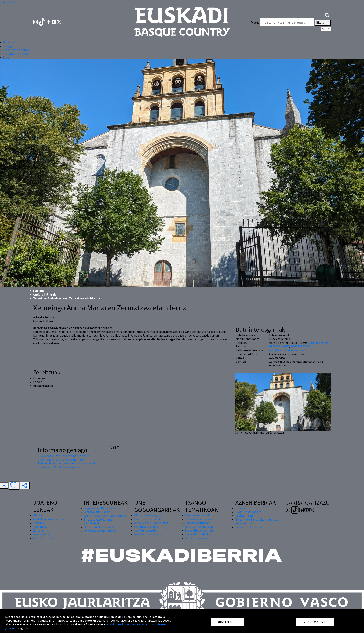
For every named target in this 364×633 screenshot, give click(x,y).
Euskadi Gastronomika (199, 530)
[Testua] (287, 22)
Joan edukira (8, 2)
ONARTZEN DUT (227, 622)
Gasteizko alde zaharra (99, 527)
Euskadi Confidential (198, 534)
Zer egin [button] (8, 46)
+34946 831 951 (301, 346)
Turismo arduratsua (248, 527)
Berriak (240, 508)
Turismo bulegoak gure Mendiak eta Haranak (67, 463)
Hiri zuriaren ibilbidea (199, 527)
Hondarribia (41, 534)
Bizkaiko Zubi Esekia (97, 512)
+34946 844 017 (279, 346)
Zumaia (38, 530)
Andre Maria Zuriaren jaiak (151, 523)
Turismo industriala (198, 523)
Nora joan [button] (9, 42)
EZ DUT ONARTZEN (315, 622)
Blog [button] (6, 57)
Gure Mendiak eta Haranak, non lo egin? (63, 456)
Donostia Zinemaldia (148, 519)
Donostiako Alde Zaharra (100, 531)
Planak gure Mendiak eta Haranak (59, 467)
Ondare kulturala (45, 294)
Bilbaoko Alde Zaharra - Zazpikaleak (99, 521)
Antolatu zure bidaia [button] (16, 54)
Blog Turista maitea (248, 512)
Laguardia (40, 527)
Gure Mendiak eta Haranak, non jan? (61, 460)
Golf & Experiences (197, 538)
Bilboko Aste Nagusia (148, 515)
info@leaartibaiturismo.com (288, 350)
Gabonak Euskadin (146, 527)
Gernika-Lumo (42, 538)
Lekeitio (38, 523)
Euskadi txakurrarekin (199, 519)
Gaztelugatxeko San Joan (50, 519)
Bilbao (37, 515)
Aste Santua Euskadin (148, 534)
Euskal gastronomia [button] (16, 50)
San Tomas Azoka (146, 530)
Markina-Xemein (318, 343)
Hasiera (38, 291)
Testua (255, 22)
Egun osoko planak (197, 515)
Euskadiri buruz (245, 516)
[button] (327, 15)
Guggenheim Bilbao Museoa (102, 508)
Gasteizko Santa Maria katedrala (105, 516)
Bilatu (323, 23)
